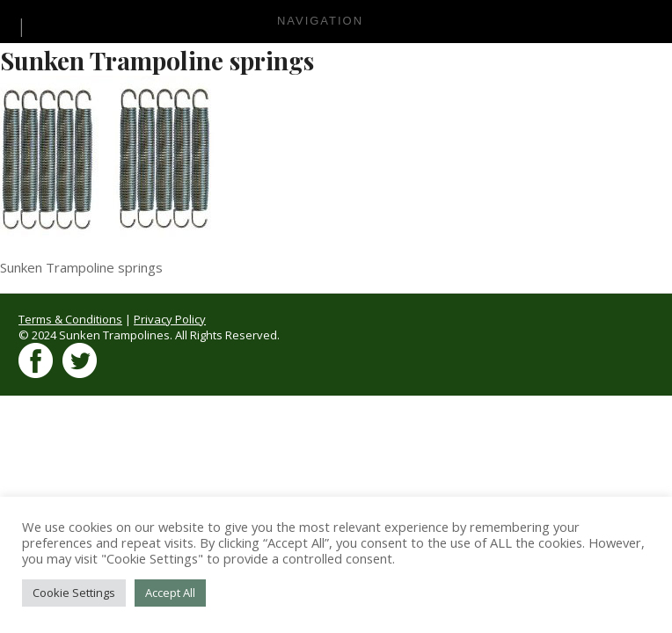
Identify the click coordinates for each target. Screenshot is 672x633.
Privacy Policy (170, 319)
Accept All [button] (170, 593)
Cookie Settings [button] (74, 593)
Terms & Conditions (70, 319)
